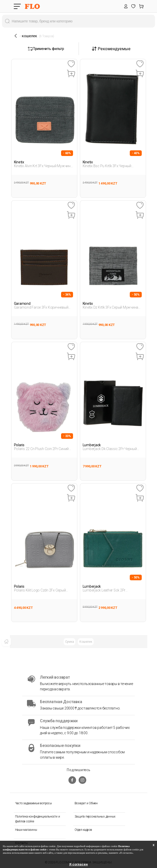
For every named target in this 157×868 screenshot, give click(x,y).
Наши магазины (26, 830)
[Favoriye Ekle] (71, 64)
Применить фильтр (46, 49)
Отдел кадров (83, 830)
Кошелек (86, 642)
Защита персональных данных (95, 817)
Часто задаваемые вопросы (33, 803)
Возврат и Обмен (86, 803)
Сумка (70, 642)
